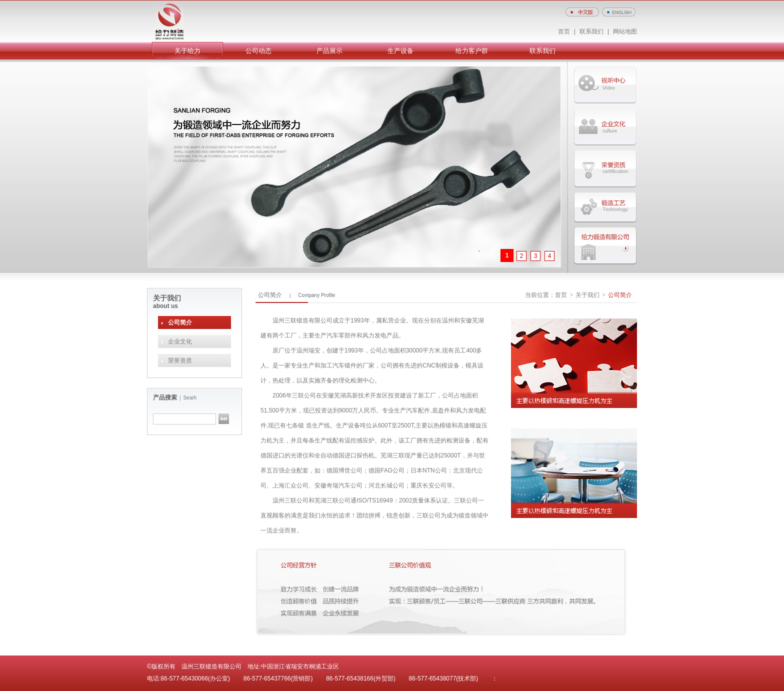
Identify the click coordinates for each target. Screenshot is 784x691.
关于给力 (187, 51)
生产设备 (400, 51)
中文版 (582, 12)
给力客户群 (472, 51)
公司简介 (180, 322)
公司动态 (258, 51)
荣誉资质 (180, 360)
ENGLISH (619, 12)
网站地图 (625, 31)
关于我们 (587, 295)
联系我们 (591, 31)
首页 (564, 31)
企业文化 (180, 341)
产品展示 (329, 51)
